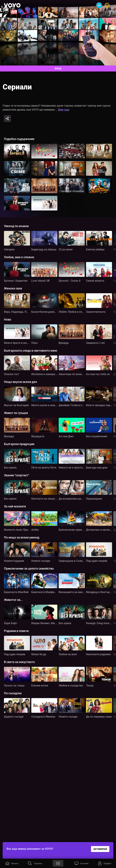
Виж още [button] (64, 110)
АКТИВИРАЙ (100, 849)
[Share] (7, 119)
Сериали (17, 87)
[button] (12, 863)
